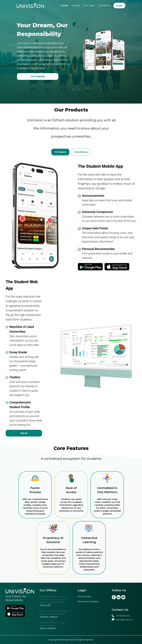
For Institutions (87, 152)
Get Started (43, 76)
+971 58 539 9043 (123, 616)
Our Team (89, 5)
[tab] (66, 152)
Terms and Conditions (88, 602)
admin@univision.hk (124, 620)
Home (65, 5)
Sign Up (24, 433)
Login (119, 5)
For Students (66, 152)
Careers (76, 5)
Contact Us (104, 5)
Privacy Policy (84, 597)
